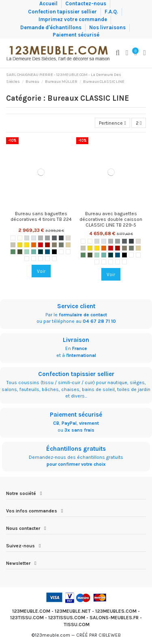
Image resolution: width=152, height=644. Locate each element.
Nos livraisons (108, 27)
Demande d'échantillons (51, 27)
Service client (76, 306)
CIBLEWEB (110, 635)
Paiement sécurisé (76, 35)
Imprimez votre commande (73, 19)
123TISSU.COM (27, 618)
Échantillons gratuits (76, 449)
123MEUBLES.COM (116, 611)
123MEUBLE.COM (31, 611)
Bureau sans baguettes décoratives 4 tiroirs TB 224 (41, 216)
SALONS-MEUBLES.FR (114, 618)
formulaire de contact (83, 315)
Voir (41, 271)
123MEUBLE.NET (73, 611)
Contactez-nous (86, 3)
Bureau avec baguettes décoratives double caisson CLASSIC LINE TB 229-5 (111, 219)
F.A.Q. (112, 11)
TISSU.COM (77, 625)
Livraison (76, 340)
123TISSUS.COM (67, 618)
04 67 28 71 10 (99, 321)
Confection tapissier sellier (63, 11)
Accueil (49, 3)
